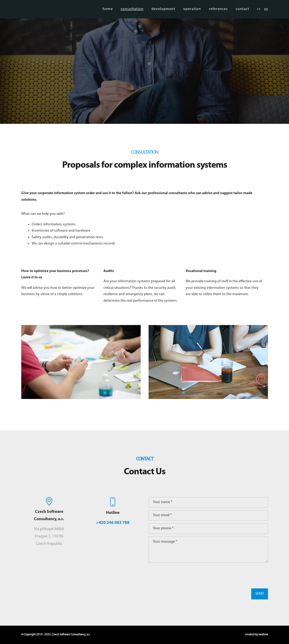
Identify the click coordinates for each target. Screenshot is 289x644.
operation (192, 16)
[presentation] (188, 576)
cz (259, 16)
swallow (263, 635)
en (266, 16)
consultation (132, 16)
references (218, 16)
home (108, 16)
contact (243, 16)
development (163, 16)
